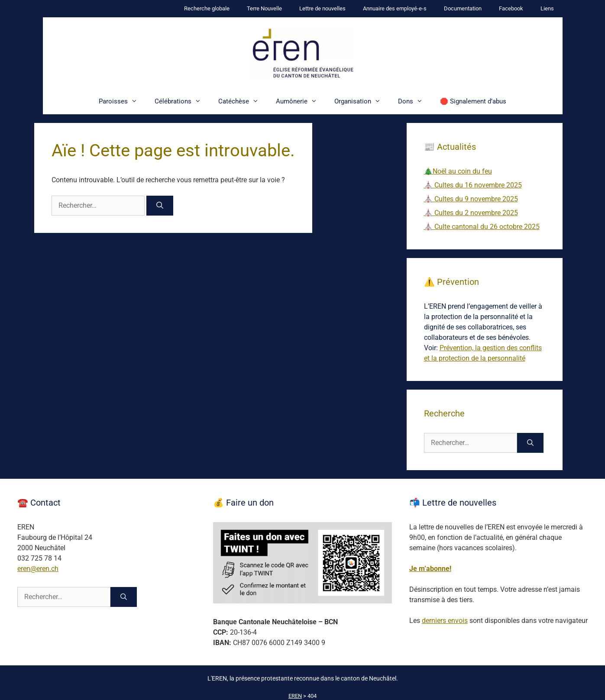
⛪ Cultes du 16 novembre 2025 (473, 185)
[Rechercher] (160, 206)
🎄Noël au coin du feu (458, 171)
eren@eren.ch (38, 569)
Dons (415, 101)
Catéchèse (243, 101)
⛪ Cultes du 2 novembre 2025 (471, 213)
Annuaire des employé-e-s (395, 8)
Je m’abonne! (430, 569)
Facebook (511, 8)
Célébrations (182, 101)
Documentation (463, 8)
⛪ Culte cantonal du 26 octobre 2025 (482, 227)
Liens (547, 8)
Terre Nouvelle (264, 8)
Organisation (362, 101)
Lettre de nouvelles (322, 8)
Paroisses (122, 101)
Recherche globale (207, 8)
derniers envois (445, 621)
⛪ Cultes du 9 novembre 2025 (471, 199)
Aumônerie (301, 101)
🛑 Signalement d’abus (473, 101)
